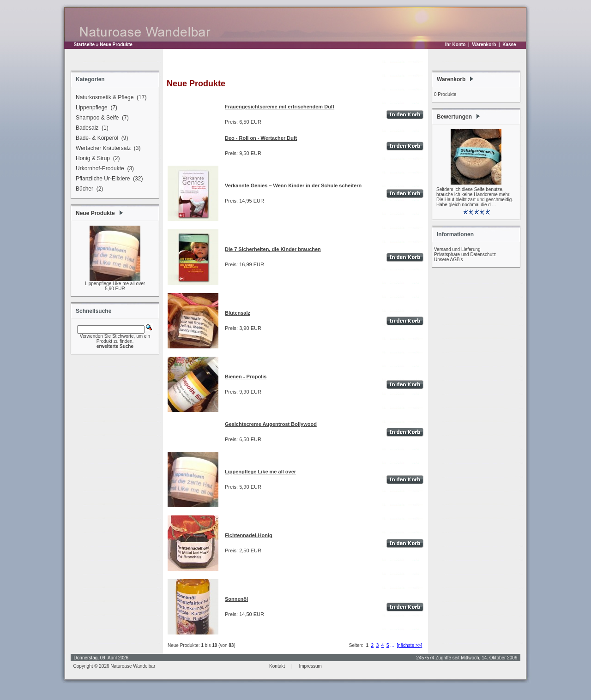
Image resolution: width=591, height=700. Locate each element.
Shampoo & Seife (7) (101, 118)
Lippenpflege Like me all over (115, 284)
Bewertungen (454, 117)
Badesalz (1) (91, 128)
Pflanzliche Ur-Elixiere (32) (108, 179)
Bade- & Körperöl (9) (100, 138)
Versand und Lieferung (457, 249)
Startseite (84, 45)
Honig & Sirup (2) (96, 159)
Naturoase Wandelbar (133, 666)
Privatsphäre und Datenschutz (465, 254)
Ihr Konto (455, 45)
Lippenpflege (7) (95, 108)
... (392, 645)
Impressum (310, 666)
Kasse (509, 45)
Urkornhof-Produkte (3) (103, 169)
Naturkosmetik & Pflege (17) (110, 98)
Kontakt (277, 666)
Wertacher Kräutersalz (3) (107, 149)
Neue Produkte (116, 45)
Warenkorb (484, 45)
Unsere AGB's (449, 260)
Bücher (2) (88, 189)
